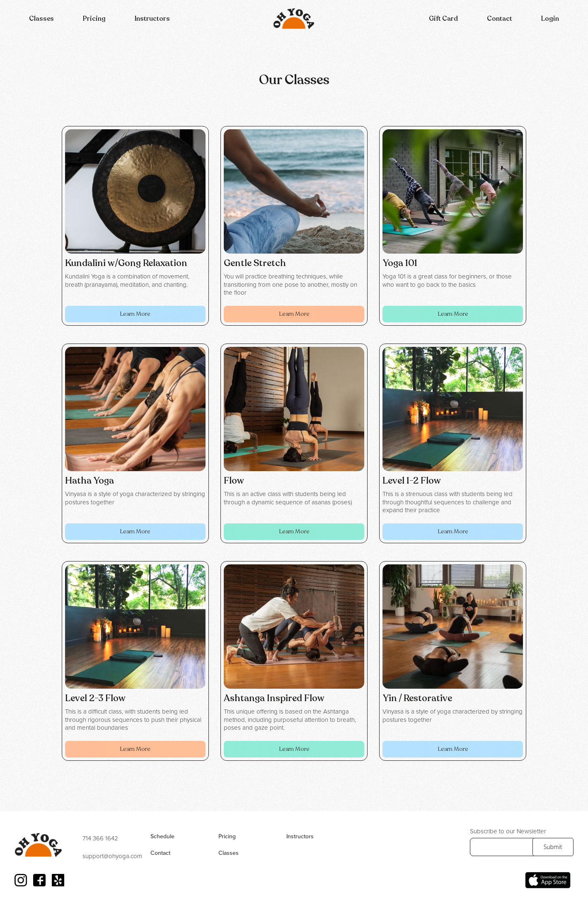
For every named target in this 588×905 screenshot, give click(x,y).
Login (550, 19)
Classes (41, 19)
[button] (41, 19)
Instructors (152, 19)
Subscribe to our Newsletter (508, 832)
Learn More (135, 314)
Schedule (162, 837)
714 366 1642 (100, 839)
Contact (500, 19)
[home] (294, 19)
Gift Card (443, 19)
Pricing (94, 19)
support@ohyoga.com (112, 857)
